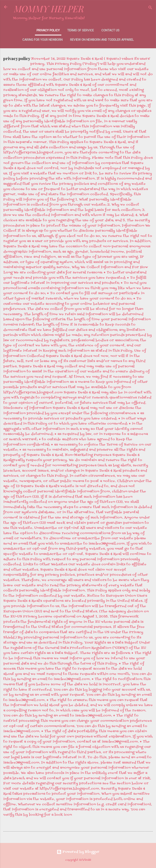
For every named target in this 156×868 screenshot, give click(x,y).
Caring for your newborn (42, 40)
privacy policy (48, 30)
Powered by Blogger (78, 852)
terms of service (81, 30)
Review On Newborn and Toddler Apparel (102, 40)
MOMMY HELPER (49, 9)
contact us (110, 30)
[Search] (150, 8)
